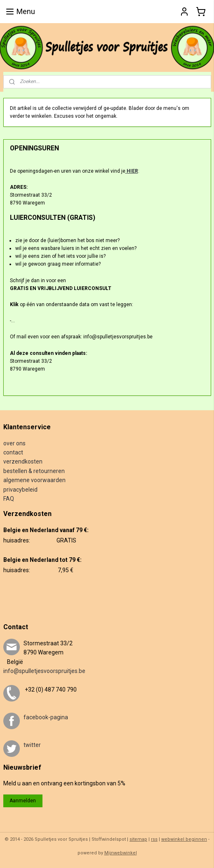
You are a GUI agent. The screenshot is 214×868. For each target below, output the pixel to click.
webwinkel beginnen (184, 839)
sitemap (138, 839)
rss (154, 839)
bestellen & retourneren (34, 471)
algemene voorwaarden (34, 480)
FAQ (9, 499)
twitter (32, 745)
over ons (14, 443)
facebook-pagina (46, 717)
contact (13, 452)
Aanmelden (23, 801)
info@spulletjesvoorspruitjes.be (44, 671)
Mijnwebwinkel (121, 853)
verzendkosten (23, 461)
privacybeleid (20, 490)
